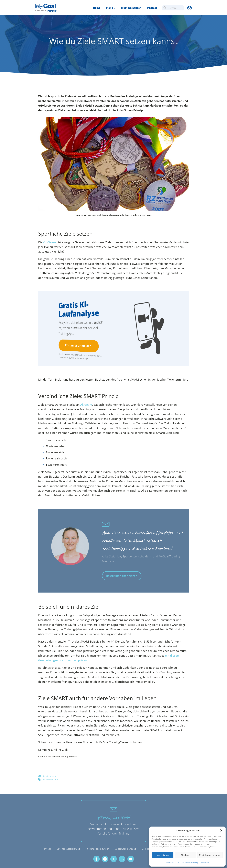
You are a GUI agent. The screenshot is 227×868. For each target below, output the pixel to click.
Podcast (152, 8)
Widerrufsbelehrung (126, 849)
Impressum (204, 862)
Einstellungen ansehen (210, 855)
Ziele (56, 779)
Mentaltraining (50, 776)
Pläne (110, 8)
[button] (221, 830)
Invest (48, 849)
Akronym (86, 405)
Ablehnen (185, 855)
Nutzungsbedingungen (98, 849)
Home (97, 8)
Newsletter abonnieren (122, 576)
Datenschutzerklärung (190, 862)
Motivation (48, 779)
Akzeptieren (163, 855)
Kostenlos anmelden (78, 346)
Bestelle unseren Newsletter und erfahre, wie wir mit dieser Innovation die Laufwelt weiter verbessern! (79, 356)
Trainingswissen (131, 8)
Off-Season (50, 242)
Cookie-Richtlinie (173, 862)
